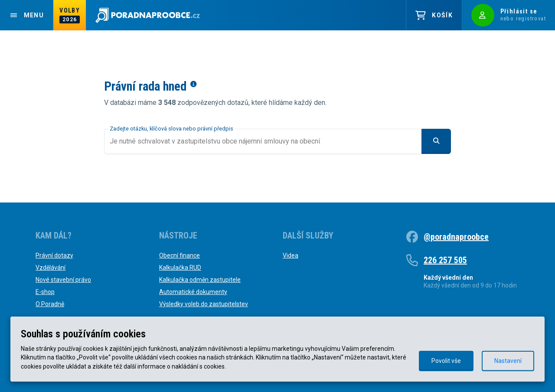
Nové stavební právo (63, 280)
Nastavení (508, 361)
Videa (291, 255)
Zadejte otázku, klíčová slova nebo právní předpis (171, 129)
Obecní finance (180, 255)
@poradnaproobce (456, 237)
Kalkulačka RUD (180, 268)
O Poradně (50, 304)
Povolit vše (446, 361)
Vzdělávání (51, 268)
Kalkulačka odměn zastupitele (200, 280)
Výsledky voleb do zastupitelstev (204, 304)
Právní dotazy (54, 255)
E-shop (45, 292)
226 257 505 (445, 260)
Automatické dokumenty (193, 292)
